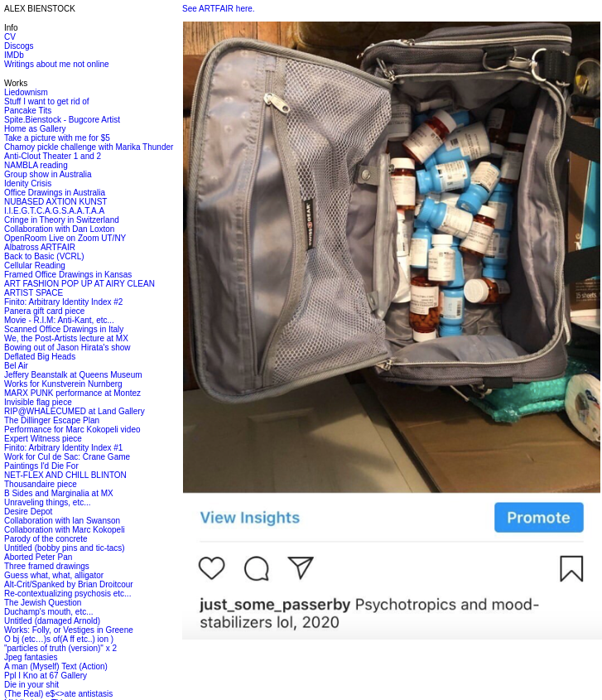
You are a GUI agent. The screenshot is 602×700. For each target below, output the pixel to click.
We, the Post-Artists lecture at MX (66, 338)
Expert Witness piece (43, 439)
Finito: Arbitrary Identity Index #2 (63, 302)
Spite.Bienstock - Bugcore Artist (62, 120)
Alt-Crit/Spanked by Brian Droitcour (69, 584)
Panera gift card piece (44, 311)
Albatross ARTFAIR (40, 247)
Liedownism (26, 92)
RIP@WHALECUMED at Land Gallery (75, 411)
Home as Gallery (35, 129)
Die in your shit (31, 685)
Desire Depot (28, 512)
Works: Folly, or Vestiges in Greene (69, 630)
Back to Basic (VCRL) (44, 256)
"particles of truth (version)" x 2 (60, 648)
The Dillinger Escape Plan (52, 420)
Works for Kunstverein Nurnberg (63, 384)
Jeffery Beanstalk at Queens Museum (73, 375)
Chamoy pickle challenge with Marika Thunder (89, 147)
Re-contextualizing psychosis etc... (67, 594)
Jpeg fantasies (31, 657)
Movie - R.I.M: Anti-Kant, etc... (59, 320)
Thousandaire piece (41, 484)
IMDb (14, 55)
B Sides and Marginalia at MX (59, 493)
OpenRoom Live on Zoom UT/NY (65, 238)
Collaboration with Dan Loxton (59, 229)
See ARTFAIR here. (219, 9)
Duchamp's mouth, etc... (49, 612)
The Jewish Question (43, 603)
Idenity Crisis (28, 183)
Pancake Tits (28, 111)
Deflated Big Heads (40, 357)
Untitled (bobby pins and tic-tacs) (65, 548)
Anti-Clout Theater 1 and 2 (53, 156)
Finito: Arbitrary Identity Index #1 (63, 448)
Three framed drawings (47, 566)
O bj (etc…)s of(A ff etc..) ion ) (59, 639)
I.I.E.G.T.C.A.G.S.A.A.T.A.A (54, 211)
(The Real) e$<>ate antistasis (58, 694)
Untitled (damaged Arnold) (52, 621)
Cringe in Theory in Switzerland (62, 220)
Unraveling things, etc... (48, 502)
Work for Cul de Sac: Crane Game (67, 457)
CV (10, 37)
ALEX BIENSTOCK (40, 9)
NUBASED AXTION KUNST (55, 202)
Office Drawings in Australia (55, 193)
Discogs (19, 46)
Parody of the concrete (46, 539)
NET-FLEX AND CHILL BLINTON (65, 475)
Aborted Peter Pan (38, 557)
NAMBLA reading (36, 165)
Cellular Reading (35, 266)
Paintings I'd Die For (41, 466)
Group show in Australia (48, 174)
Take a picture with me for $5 (57, 138)
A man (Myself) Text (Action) (56, 666)
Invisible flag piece (38, 402)
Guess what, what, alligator (54, 575)
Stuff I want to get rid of (47, 101)
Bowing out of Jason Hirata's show (67, 348)
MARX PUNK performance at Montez (72, 393)
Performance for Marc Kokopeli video (72, 430)
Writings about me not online (57, 64)
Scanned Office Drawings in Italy (64, 329)
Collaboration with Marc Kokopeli (65, 530)
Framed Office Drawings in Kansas (68, 275)
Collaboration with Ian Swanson (62, 521)
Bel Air (16, 366)
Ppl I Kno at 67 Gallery (46, 676)
